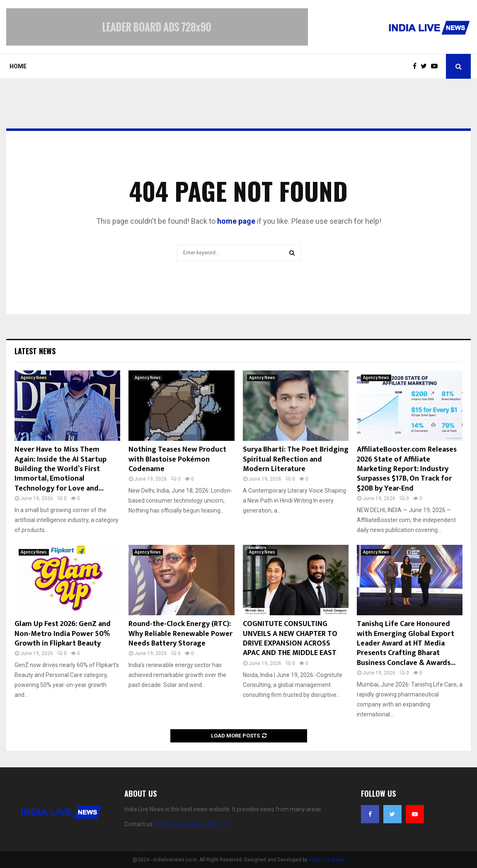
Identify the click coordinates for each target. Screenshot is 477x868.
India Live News (327, 860)
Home (18, 66)
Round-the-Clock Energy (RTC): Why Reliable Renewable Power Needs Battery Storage (180, 634)
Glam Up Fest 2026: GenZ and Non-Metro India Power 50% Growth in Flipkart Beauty (63, 634)
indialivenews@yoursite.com (192, 824)
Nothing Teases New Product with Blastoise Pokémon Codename (177, 459)
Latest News (35, 351)
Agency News (34, 378)
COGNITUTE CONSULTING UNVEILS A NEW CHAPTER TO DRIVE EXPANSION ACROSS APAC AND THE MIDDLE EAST (290, 638)
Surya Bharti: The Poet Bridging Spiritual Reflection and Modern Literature (296, 459)
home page (236, 221)
